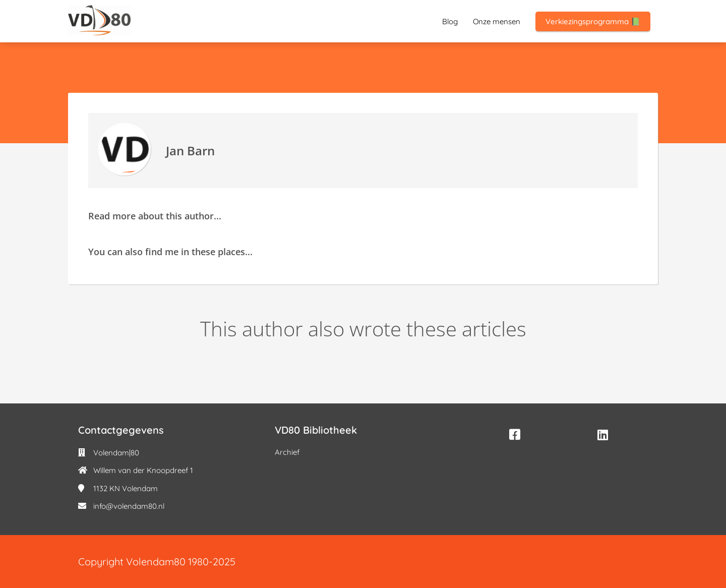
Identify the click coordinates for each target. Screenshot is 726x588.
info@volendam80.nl (129, 506)
